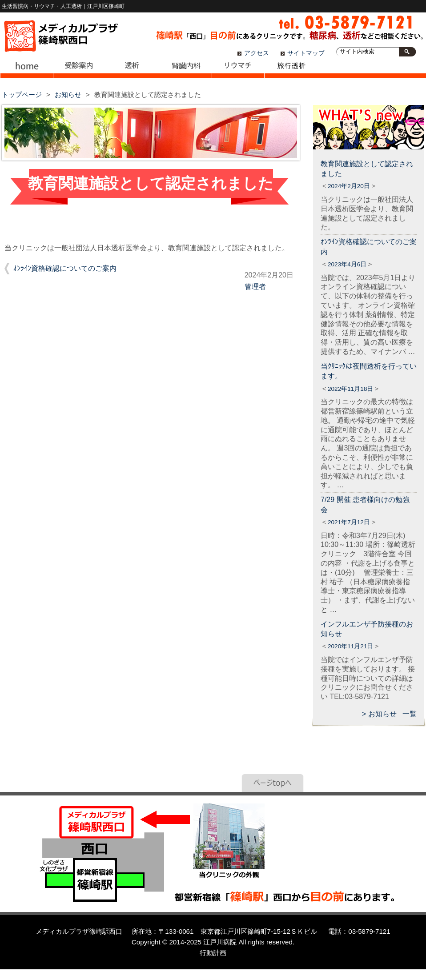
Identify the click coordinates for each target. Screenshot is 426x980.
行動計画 (213, 953)
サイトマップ (306, 53)
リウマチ (238, 71)
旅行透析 (291, 71)
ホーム (26, 71)
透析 (132, 71)
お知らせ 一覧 (392, 714)
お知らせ (68, 94)
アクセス (257, 53)
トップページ (22, 94)
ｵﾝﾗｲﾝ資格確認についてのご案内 (65, 268)
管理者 (255, 287)
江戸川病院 (220, 942)
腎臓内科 (185, 71)
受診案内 (79, 71)
